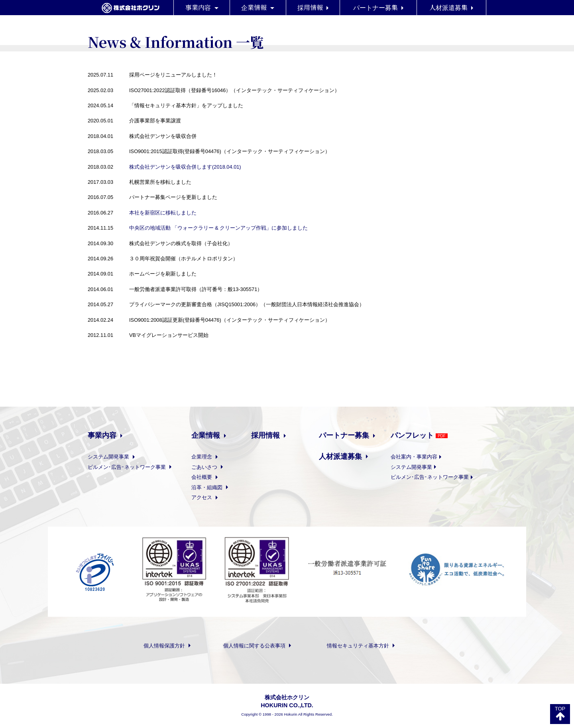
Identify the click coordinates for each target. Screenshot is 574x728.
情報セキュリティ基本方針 (361, 646)
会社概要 (210, 477)
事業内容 (202, 7)
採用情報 (313, 7)
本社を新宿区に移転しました (163, 213)
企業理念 (210, 457)
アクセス (210, 497)
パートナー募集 (378, 7)
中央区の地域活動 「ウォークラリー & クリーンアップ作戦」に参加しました (218, 228)
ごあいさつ (213, 467)
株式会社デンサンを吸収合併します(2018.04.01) (185, 167)
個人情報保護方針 (167, 646)
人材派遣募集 (451, 7)
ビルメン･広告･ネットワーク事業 (135, 467)
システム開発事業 (117, 457)
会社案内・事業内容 (422, 457)
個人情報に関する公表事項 (257, 646)
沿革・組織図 (215, 487)
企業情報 (258, 7)
